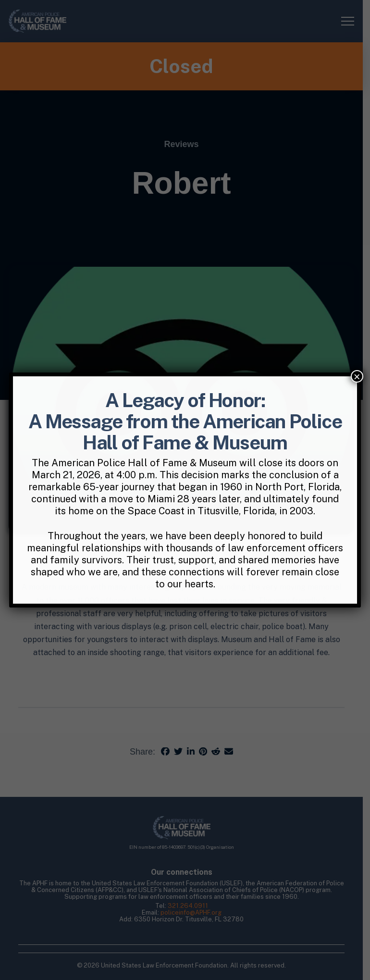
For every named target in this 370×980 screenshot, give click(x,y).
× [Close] (357, 376)
